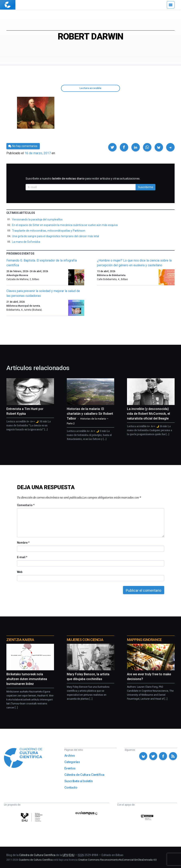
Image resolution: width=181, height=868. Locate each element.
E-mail (22, 557)
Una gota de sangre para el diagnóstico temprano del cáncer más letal (55, 236)
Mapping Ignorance (144, 640)
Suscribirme (146, 187)
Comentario (26, 505)
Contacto (71, 788)
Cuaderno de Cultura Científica (36, 860)
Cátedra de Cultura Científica (84, 775)
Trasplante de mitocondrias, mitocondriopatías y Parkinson (49, 231)
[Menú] (171, 5)
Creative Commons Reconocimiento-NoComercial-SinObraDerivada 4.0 (117, 860)
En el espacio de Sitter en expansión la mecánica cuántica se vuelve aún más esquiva (65, 225)
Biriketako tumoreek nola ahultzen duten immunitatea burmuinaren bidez (27, 679)
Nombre (23, 543)
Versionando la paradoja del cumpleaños (37, 219)
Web (20, 572)
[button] (112, 147)
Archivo (70, 756)
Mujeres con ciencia (85, 640)
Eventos (70, 768)
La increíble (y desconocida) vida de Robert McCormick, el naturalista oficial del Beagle (148, 414)
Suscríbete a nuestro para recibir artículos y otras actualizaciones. (83, 179)
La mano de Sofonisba (26, 242)
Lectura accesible (90, 88)
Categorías (72, 762)
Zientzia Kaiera (20, 640)
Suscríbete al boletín (79, 781)
